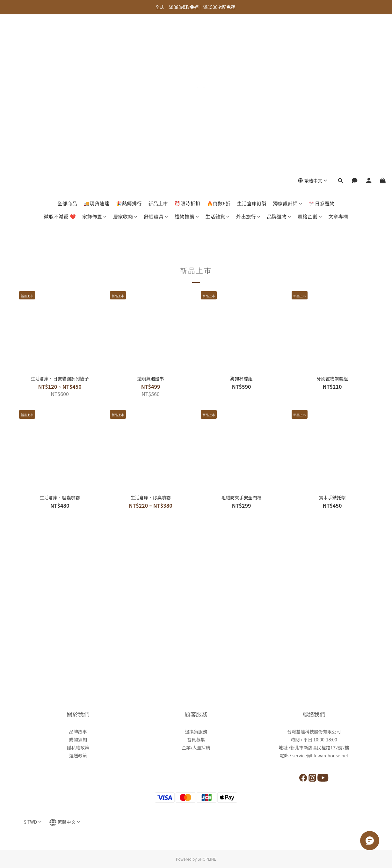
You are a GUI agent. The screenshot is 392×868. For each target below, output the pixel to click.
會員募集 (196, 739)
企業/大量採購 (196, 747)
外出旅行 (248, 57)
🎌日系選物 (322, 44)
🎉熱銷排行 (129, 44)
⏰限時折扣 (187, 44)
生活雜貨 (218, 57)
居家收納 (125, 57)
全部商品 (67, 44)
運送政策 (78, 755)
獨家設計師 (287, 44)
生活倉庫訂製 (252, 44)
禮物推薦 (187, 57)
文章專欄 (338, 57)
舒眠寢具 (156, 57)
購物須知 (78, 739)
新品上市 (158, 44)
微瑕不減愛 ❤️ (60, 57)
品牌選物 (279, 57)
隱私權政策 (78, 747)
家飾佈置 (94, 57)
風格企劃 (310, 57)
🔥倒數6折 (219, 44)
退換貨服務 (196, 732)
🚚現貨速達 (97, 44)
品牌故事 (78, 732)
